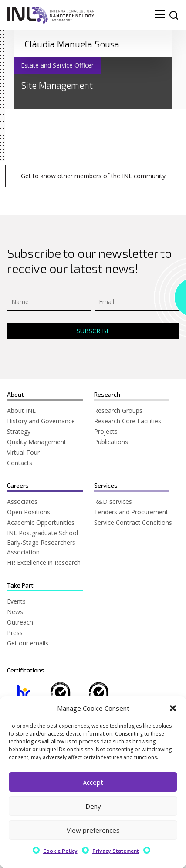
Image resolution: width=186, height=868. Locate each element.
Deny (93, 806)
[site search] (174, 15)
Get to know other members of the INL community (93, 176)
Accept (93, 782)
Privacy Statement (116, 851)
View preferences (93, 830)
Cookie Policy (60, 851)
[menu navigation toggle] (160, 15)
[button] (173, 708)
